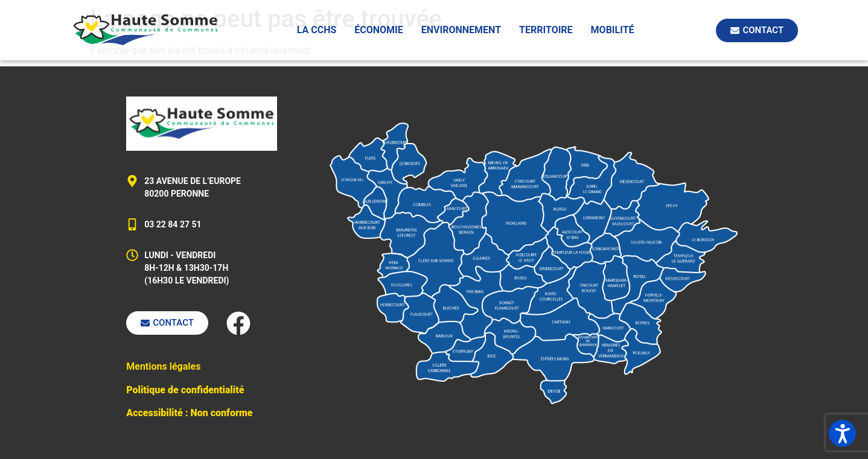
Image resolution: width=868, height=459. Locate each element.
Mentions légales (163, 366)
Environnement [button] (461, 30)
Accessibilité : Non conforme (189, 413)
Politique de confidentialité (185, 390)
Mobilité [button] (613, 30)
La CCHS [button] (317, 30)
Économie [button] (379, 30)
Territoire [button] (546, 30)
